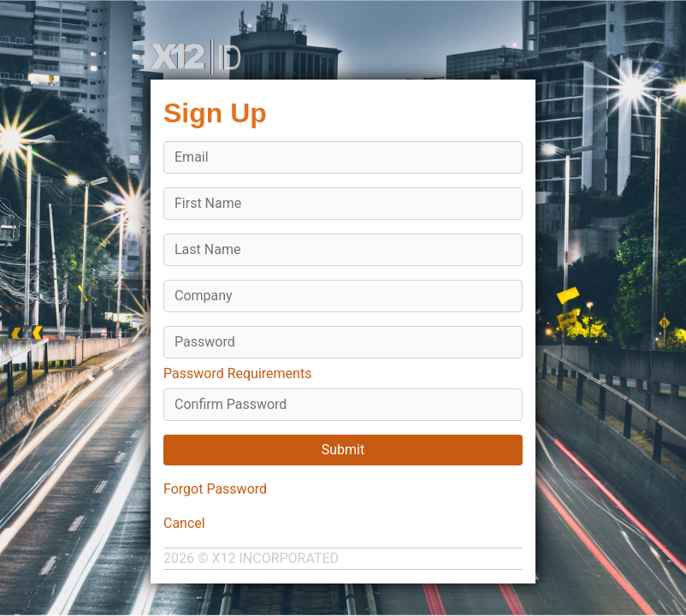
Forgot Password (215, 489)
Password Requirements (237, 373)
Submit (343, 450)
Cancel (184, 523)
